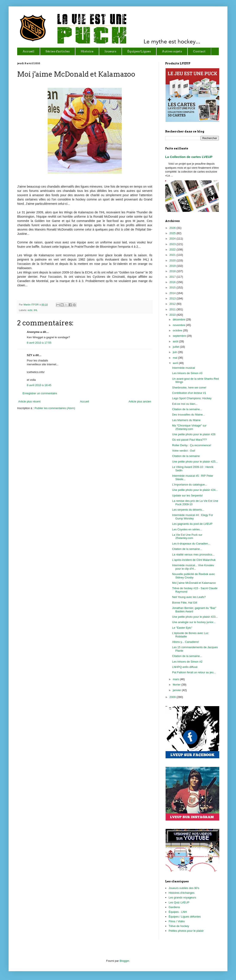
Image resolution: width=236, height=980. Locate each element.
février (177, 685)
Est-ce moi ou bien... (185, 404)
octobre (178, 330)
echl (30, 310)
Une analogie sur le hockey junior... (194, 622)
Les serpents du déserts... (188, 510)
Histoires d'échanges (181, 893)
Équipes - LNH (178, 912)
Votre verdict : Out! (184, 451)
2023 (173, 244)
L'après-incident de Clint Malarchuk (194, 560)
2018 (173, 271)
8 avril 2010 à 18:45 (39, 385)
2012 (173, 304)
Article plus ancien (140, 401)
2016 (173, 282)
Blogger (124, 961)
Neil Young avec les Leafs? (189, 597)
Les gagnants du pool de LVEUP (192, 524)
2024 (173, 239)
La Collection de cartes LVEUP (189, 157)
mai (176, 358)
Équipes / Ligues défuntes (185, 917)
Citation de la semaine (186, 456)
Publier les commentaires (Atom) (55, 408)
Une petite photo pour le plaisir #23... (195, 617)
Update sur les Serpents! (187, 495)
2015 (173, 287)
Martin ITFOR (31, 304)
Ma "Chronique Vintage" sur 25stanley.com (189, 427)
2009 (173, 697)
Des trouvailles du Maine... (188, 415)
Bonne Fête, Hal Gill (184, 603)
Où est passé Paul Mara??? (189, 440)
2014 (173, 293)
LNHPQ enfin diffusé (185, 667)
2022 (173, 250)
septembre (180, 336)
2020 (173, 260)
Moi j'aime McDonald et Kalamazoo (194, 583)
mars (176, 679)
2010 (173, 315)
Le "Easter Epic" (182, 628)
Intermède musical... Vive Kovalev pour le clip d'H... (193, 567)
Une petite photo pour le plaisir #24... (195, 490)
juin (175, 352)
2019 (173, 266)
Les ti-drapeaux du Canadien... (191, 544)
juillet (176, 347)
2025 (173, 233)
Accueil (84, 401)
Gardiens (174, 907)
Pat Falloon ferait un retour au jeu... (194, 672)
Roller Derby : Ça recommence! (192, 445)
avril (176, 363)
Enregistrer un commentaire (40, 393)
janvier (177, 690)
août (176, 341)
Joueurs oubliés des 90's (184, 888)
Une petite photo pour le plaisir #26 (194, 434)
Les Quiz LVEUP (179, 902)
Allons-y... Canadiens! (186, 642)
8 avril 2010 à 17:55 (39, 343)
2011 (173, 309)
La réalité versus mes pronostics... (193, 554)
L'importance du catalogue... (190, 485)
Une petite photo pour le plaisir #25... (195, 462)
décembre (179, 319)
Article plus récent (29, 401)
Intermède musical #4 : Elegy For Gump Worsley (193, 517)
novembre (179, 325)
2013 (173, 298)
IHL (36, 310)
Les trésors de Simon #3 (187, 373)
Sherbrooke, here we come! (189, 388)
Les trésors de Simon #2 (187, 662)
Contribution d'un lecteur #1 (189, 393)
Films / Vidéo (177, 921)
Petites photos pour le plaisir (186, 931)
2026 (173, 228)
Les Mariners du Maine (186, 420)
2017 (173, 277)
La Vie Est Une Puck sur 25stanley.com (187, 536)
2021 (173, 255)
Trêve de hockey (179, 926)
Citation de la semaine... (187, 409)
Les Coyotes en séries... (187, 529)
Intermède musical (183, 368)
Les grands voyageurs (182, 897)
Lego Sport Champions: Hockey (192, 398)
